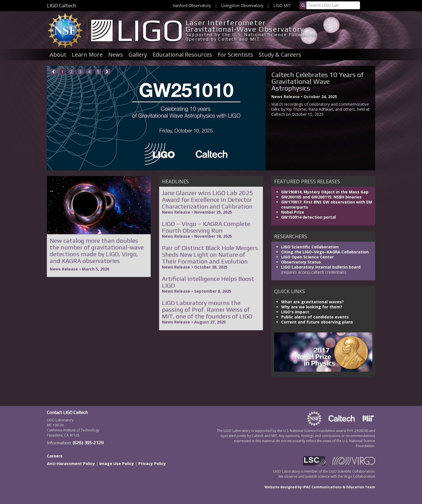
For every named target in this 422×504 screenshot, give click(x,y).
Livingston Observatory (242, 5)
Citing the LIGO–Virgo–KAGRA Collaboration (325, 252)
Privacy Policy (152, 463)
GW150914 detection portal (309, 217)
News (116, 55)
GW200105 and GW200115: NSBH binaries (321, 197)
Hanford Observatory (192, 5)
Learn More (87, 55)
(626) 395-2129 (88, 443)
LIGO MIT (282, 5)
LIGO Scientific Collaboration (310, 247)
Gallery (138, 55)
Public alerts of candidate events (315, 317)
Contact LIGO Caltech (67, 412)
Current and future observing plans (317, 322)
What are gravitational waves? (312, 302)
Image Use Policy (117, 463)
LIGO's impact (295, 312)
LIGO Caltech (61, 5)
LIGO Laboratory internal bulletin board (321, 267)
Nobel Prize (293, 212)
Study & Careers (280, 55)
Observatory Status (301, 262)
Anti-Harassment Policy (71, 463)
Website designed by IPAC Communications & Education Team (320, 487)
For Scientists (235, 55)
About (58, 55)
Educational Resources (182, 55)
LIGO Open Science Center (307, 257)
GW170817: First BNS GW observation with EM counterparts (327, 204)
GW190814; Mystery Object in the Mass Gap (325, 192)
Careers (55, 456)
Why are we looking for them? (312, 307)
